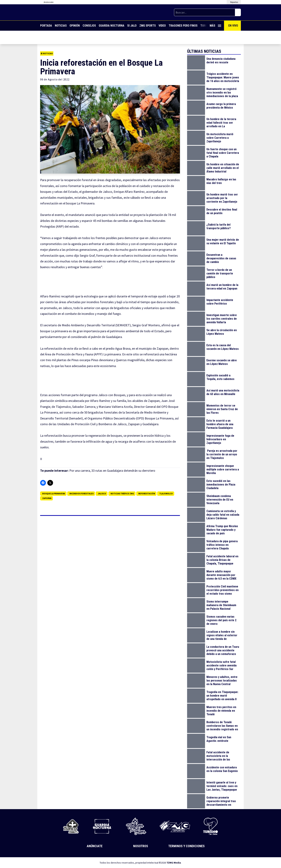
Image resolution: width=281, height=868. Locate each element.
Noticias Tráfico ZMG (122, 493)
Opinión (75, 26)
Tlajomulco (166, 493)
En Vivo (233, 26)
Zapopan (47, 498)
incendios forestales (81, 493)
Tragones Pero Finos (183, 26)
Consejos (89, 26)
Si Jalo (132, 26)
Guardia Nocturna (112, 26)
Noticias (61, 26)
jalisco (102, 493)
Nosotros (141, 846)
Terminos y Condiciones (186, 846)
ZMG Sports (148, 26)
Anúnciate (95, 846)
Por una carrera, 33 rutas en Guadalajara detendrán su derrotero (112, 471)
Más (215, 26)
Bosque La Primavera (54, 493)
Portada (46, 26)
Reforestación (147, 493)
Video (162, 26)
